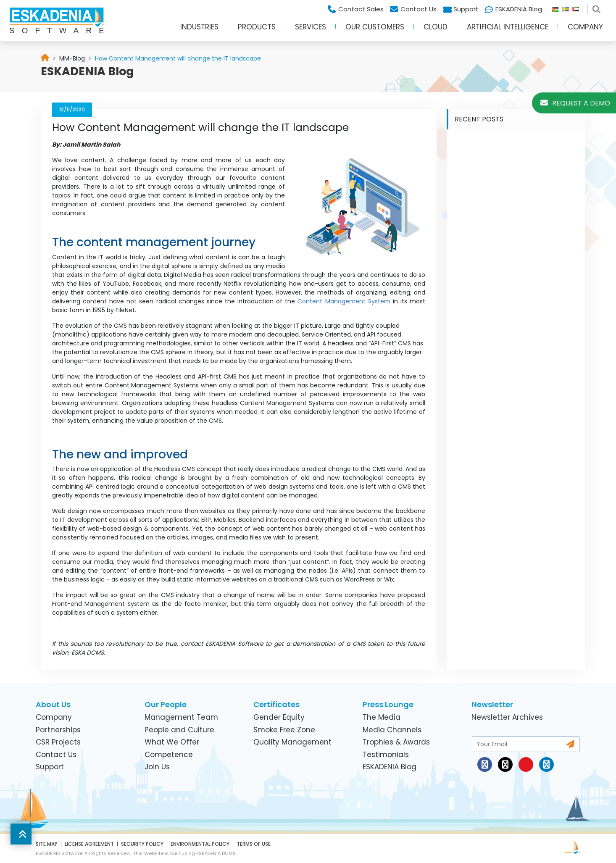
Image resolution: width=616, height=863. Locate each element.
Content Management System (344, 301)
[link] (72, 58)
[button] (21, 834)
